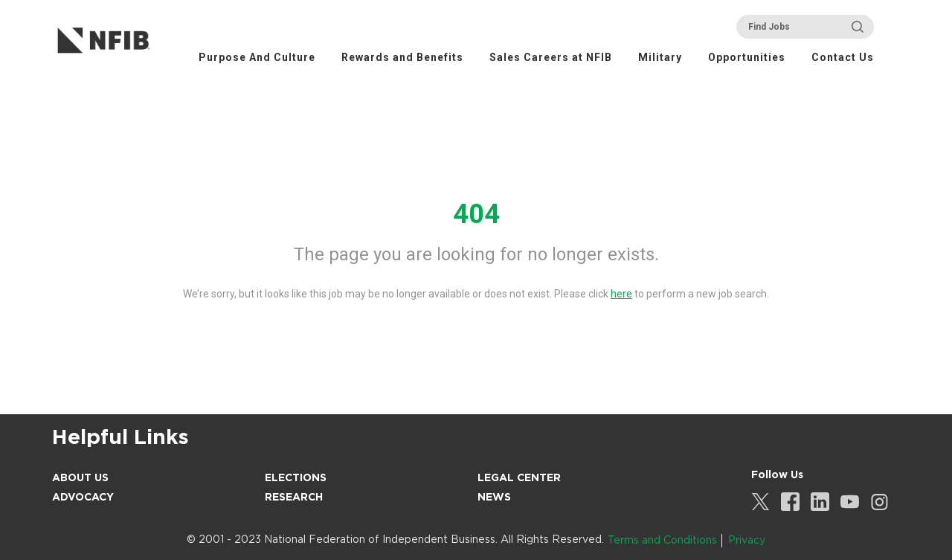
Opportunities (747, 57)
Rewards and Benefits (402, 57)
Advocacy (83, 497)
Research (294, 497)
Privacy (747, 540)
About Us (80, 477)
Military (660, 57)
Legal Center (519, 477)
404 (476, 214)
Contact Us (843, 57)
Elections (296, 477)
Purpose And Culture (257, 57)
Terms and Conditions (662, 540)
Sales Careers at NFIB (551, 57)
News (494, 497)
